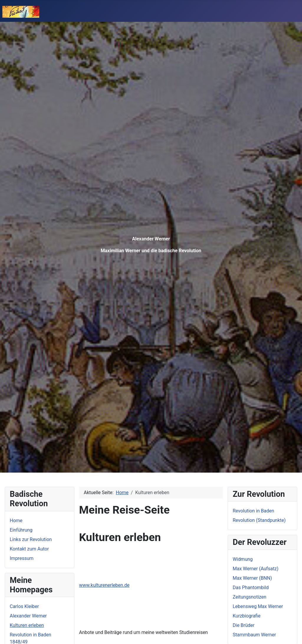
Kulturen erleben (27, 625)
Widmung (243, 559)
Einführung (21, 530)
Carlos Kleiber (24, 606)
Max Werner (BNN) (252, 578)
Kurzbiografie (247, 616)
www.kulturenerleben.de (104, 585)
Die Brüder (244, 625)
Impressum (22, 558)
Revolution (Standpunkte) (259, 520)
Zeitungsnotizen (250, 597)
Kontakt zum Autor (29, 549)
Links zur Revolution (31, 539)
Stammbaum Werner (254, 635)
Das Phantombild (251, 588)
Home (16, 521)
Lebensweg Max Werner (258, 606)
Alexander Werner (28, 616)
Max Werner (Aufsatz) (256, 569)
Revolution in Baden (253, 511)
